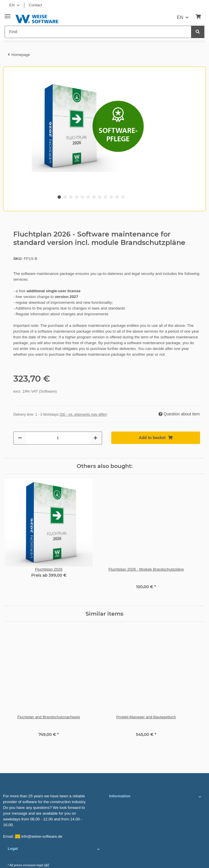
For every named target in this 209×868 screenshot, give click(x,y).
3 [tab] (71, 197)
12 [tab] (123, 197)
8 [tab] (100, 197)
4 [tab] (77, 197)
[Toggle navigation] (8, 14)
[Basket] (198, 17)
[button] (155, 797)
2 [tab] (65, 197)
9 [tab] (106, 197)
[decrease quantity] (20, 438)
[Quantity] (58, 438)
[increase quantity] (95, 438)
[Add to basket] (156, 438)
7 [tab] (94, 197)
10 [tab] (111, 197)
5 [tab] (82, 197)
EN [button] (12, 5)
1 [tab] (59, 197)
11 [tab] (117, 197)
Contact (36, 5)
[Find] (98, 32)
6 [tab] (88, 197)
